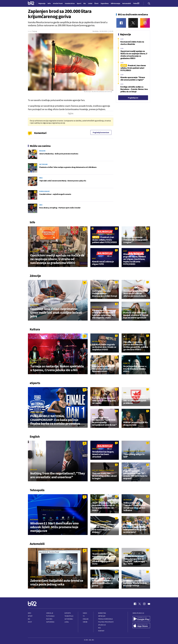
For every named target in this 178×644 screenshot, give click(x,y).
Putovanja (50, 616)
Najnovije (42, 3)
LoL (125, 392)
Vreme (85, 622)
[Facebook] (121, 23)
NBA (41, 178)
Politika (34, 252)
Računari (34, 520)
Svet (125, 234)
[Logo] (31, 3)
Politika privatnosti (106, 622)
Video (85, 613)
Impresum (102, 616)
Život (30, 622)
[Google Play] (141, 619)
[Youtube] (149, 604)
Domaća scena (36, 412)
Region (42, 151)
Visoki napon (98, 551)
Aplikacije (102, 625)
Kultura (49, 619)
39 (35, 165)
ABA (41, 205)
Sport (30, 616)
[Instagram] (145, 23)
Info (30, 613)
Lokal (67, 622)
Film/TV (127, 339)
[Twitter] (133, 23)
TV (84, 616)
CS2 (93, 414)
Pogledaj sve (133, 98)
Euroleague (44, 191)
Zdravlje (50, 613)
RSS (99, 628)
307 (35, 205)
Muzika (33, 363)
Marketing (102, 613)
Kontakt (101, 631)
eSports (68, 613)
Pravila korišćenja (105, 619)
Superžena (50, 622)
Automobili (69, 619)
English (34, 470)
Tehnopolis (69, 616)
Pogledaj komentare (101, 132)
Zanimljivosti (36, 577)
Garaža (95, 575)
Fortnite (96, 395)
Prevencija (97, 307)
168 (35, 178)
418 (35, 192)
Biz (29, 619)
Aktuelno (43, 164)
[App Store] (141, 626)
